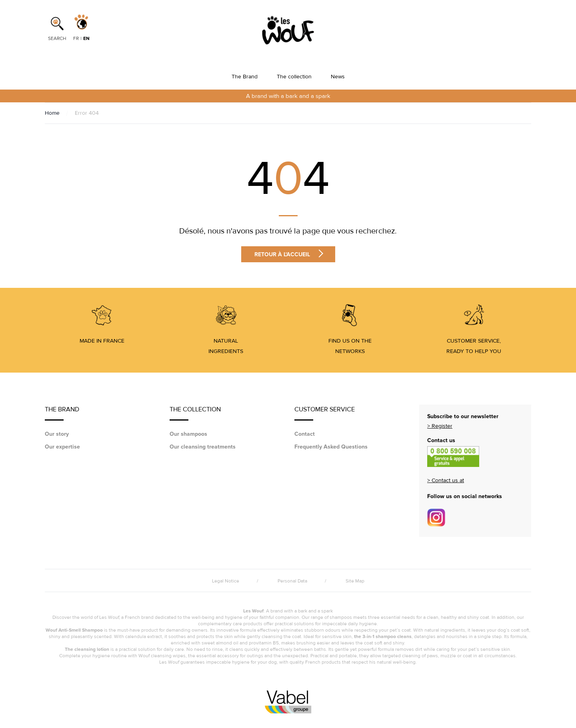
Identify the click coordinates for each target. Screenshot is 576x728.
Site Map (355, 581)
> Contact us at (446, 480)
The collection (294, 77)
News (338, 77)
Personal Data (292, 581)
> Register (440, 426)
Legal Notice (226, 581)
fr (76, 39)
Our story (57, 434)
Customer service (325, 413)
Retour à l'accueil (289, 254)
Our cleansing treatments (203, 447)
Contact (305, 434)
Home (52, 113)
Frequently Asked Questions (331, 447)
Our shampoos (188, 434)
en (86, 39)
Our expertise (62, 447)
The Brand (245, 77)
